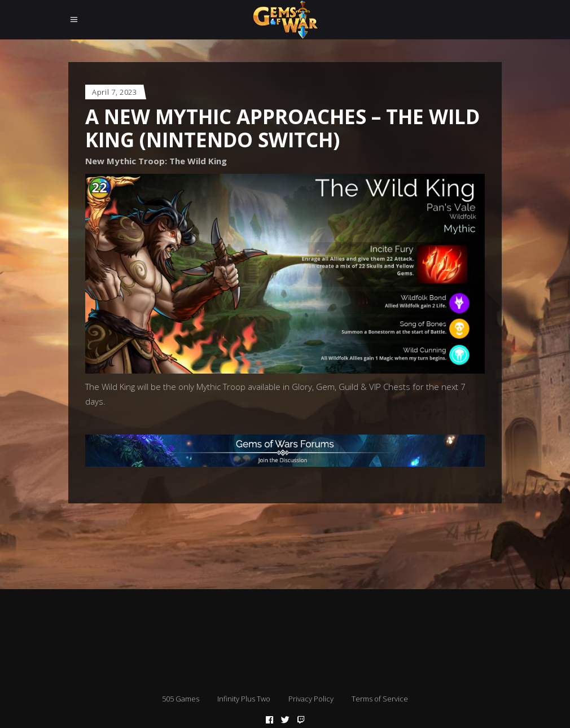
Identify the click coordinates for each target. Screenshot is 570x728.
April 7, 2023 (114, 92)
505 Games (181, 699)
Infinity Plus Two (244, 699)
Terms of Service (380, 699)
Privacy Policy (311, 699)
